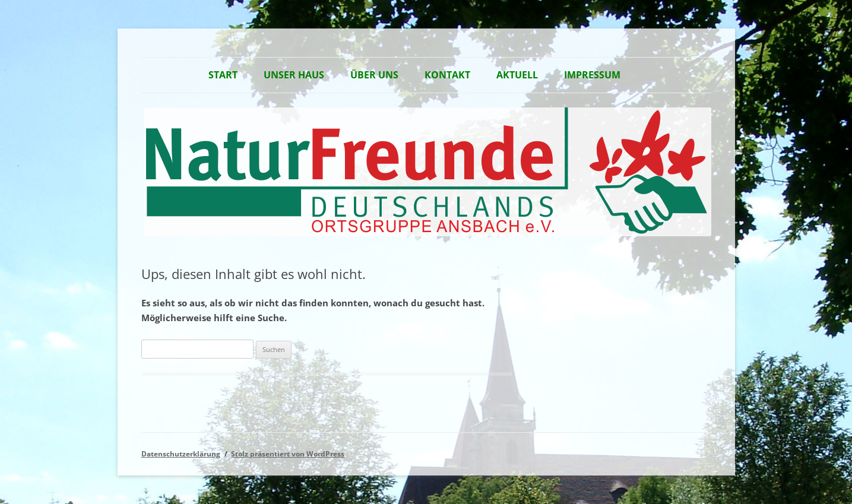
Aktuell (517, 75)
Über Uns (374, 75)
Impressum (592, 75)
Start (223, 75)
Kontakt (447, 75)
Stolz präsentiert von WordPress (288, 454)
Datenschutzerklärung (181, 454)
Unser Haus (294, 75)
